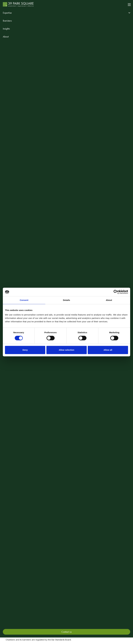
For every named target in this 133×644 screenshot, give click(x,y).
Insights (6, 29)
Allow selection (66, 350)
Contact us (66, 632)
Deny (25, 350)
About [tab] (109, 300)
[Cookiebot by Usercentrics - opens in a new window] (116, 292)
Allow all (108, 350)
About (6, 37)
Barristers (7, 21)
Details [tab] (66, 300)
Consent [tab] (24, 300)
